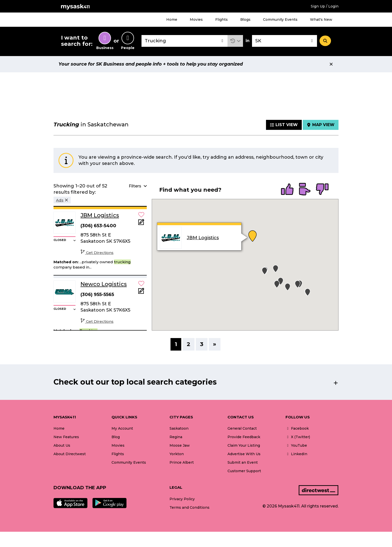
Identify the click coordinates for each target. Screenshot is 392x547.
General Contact (242, 428)
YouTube (296, 445)
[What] (184, 41)
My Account (122, 428)
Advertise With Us (244, 454)
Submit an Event (243, 462)
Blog (116, 437)
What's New (321, 20)
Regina (176, 437)
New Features (66, 437)
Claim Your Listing (244, 445)
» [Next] (215, 344)
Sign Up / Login (325, 6)
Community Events (280, 20)
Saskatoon (179, 428)
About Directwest (70, 454)
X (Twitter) (298, 437)
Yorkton (177, 454)
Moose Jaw (180, 445)
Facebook (297, 428)
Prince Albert (182, 462)
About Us (62, 445)
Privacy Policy (182, 499)
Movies (196, 20)
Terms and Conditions (189, 507)
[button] (235, 41)
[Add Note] (141, 224)
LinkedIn (296, 454)
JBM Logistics (203, 238)
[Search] (325, 41)
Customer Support (244, 471)
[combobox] (184, 41)
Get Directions (97, 253)
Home (172, 20)
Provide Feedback (244, 437)
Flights (221, 20)
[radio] (287, 190)
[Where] (284, 41)
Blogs (245, 20)
